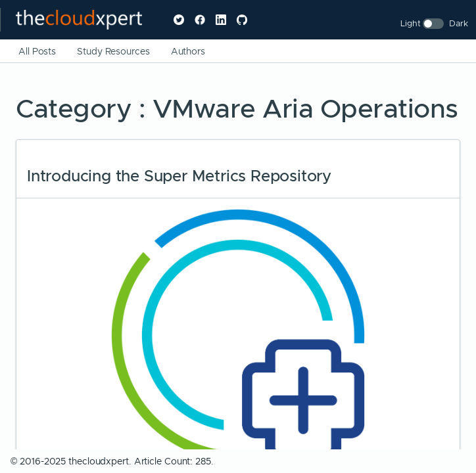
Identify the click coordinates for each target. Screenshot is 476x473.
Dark (459, 23)
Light (411, 23)
